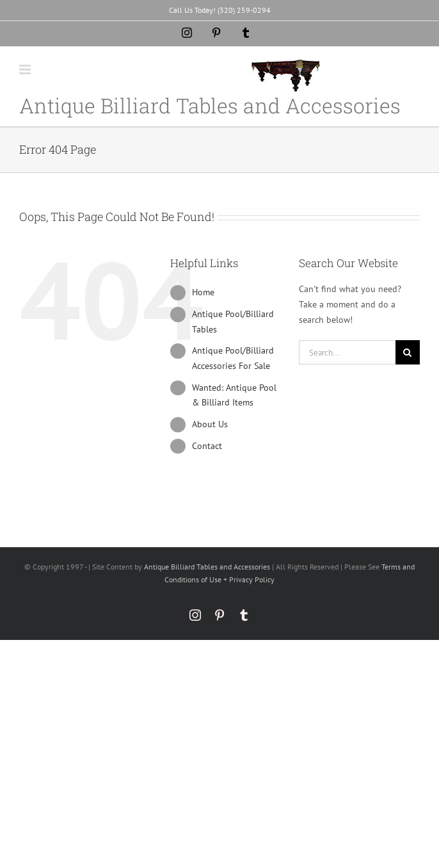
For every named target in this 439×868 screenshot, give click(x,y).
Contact (207, 446)
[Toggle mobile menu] (26, 70)
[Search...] (347, 352)
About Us (210, 424)
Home (203, 292)
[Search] (408, 352)
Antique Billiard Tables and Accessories (207, 567)
